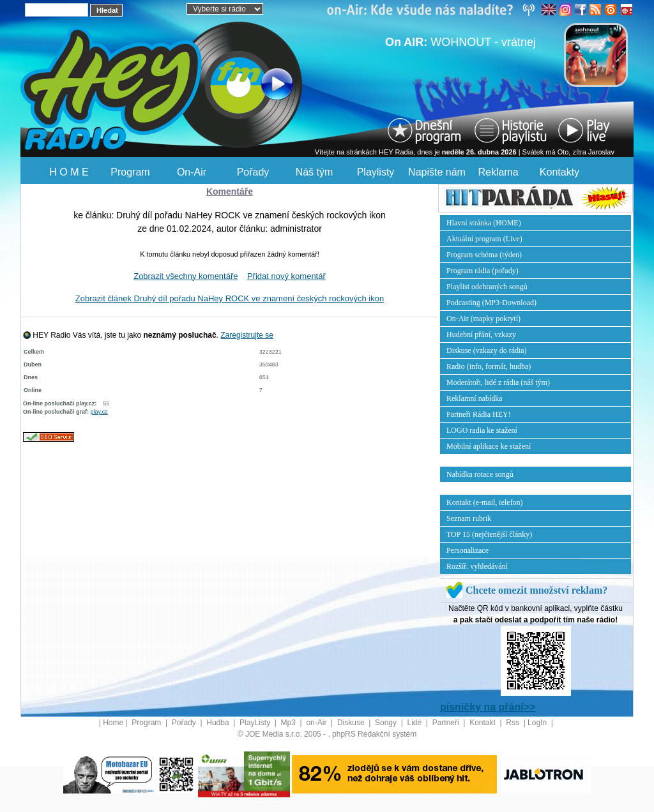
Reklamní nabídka (475, 398)
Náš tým (315, 172)
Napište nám (437, 172)
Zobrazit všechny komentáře (186, 276)
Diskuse (352, 723)
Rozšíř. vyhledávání (477, 566)
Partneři (447, 723)
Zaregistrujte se (247, 335)
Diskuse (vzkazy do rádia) (487, 350)
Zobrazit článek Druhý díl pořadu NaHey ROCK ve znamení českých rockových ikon (230, 298)
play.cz (99, 412)
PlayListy (256, 723)
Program (130, 172)
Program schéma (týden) (484, 255)
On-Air (192, 172)
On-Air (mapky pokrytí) (483, 319)
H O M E (69, 172)
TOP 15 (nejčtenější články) (489, 534)
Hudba (219, 723)
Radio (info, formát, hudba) (489, 366)
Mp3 (290, 723)
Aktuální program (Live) (484, 239)
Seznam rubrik (469, 518)
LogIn (538, 723)
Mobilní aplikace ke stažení (489, 446)
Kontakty (559, 172)
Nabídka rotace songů (480, 474)
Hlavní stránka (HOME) (484, 223)
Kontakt (483, 723)
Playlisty (376, 172)
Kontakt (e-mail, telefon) (485, 502)
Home (113, 723)
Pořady (253, 172)
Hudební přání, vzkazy (481, 335)
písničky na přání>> (488, 707)
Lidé (416, 723)
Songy (387, 723)
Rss (513, 723)
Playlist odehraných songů (487, 287)
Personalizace (468, 550)
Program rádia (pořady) (483, 271)
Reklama (498, 172)
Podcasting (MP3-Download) (491, 303)
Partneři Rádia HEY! (479, 414)
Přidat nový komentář (286, 276)
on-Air (317, 723)
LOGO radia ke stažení (482, 430)
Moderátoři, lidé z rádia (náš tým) (498, 382)
